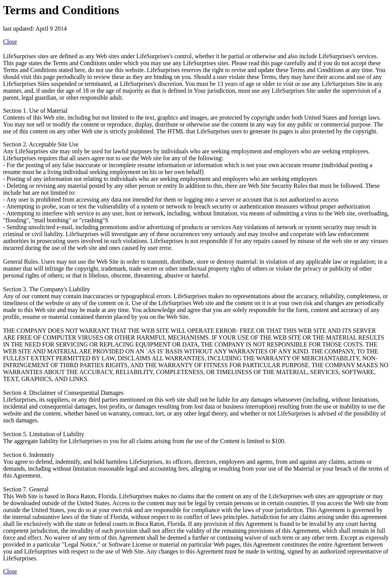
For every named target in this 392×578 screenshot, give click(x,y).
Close (10, 42)
